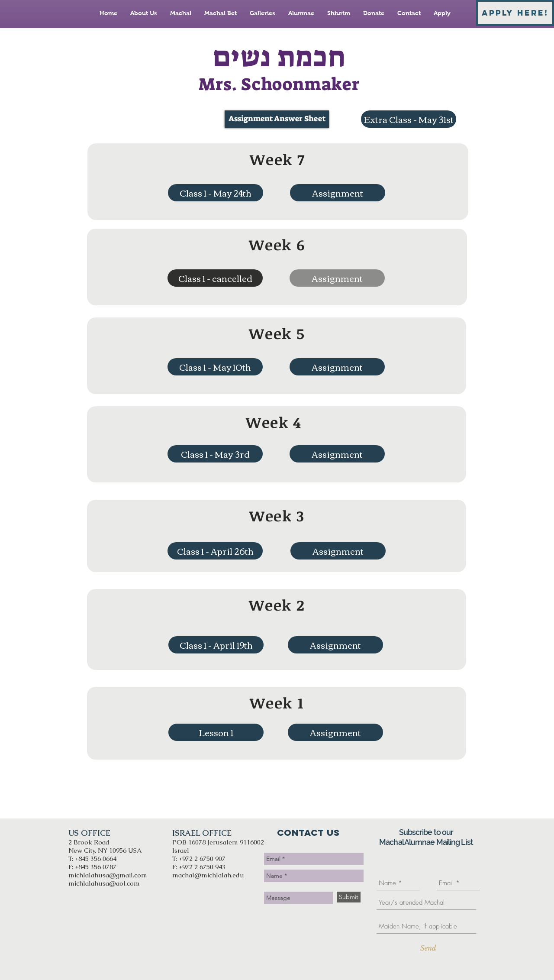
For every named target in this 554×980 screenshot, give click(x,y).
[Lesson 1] (216, 732)
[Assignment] (338, 193)
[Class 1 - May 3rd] (215, 454)
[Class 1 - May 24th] (216, 193)
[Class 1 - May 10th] (215, 367)
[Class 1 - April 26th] (215, 551)
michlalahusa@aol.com (104, 883)
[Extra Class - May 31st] (409, 119)
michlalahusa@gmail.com (108, 875)
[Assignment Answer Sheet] (277, 119)
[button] (215, 278)
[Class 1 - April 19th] (216, 645)
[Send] (428, 948)
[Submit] (349, 897)
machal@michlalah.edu (208, 875)
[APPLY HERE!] (515, 13)
